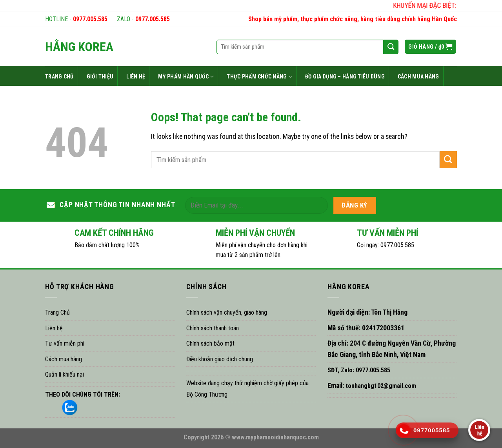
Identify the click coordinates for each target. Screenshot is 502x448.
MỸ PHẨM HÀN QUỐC (186, 77)
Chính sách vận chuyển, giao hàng (227, 312)
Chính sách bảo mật (210, 343)
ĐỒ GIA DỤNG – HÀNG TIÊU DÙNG (345, 76)
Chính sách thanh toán (213, 328)
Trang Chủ (57, 312)
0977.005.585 (90, 19)
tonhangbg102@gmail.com (380, 386)
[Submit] (448, 159)
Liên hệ (54, 328)
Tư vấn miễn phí (65, 343)
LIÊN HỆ (136, 76)
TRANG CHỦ (59, 76)
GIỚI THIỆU (100, 76)
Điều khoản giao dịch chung (220, 359)
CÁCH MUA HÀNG (418, 76)
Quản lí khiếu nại (65, 374)
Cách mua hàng (64, 359)
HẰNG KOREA (79, 47)
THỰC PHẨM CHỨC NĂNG (259, 77)
